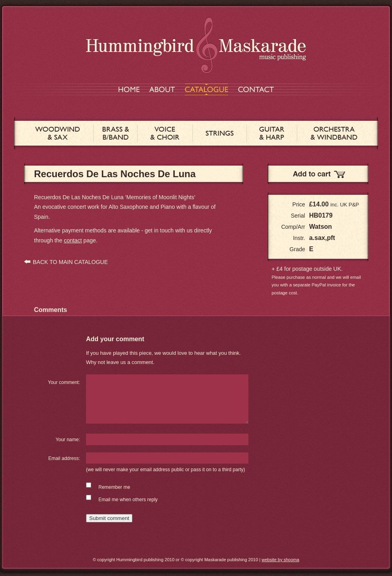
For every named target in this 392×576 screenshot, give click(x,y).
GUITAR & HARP (272, 133)
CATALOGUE (206, 89)
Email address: (64, 458)
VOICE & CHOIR (165, 133)
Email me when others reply (128, 500)
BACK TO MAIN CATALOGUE (70, 262)
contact (73, 240)
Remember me (114, 487)
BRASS (115, 133)
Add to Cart (318, 174)
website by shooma (280, 560)
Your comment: (64, 382)
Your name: (68, 440)
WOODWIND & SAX (58, 133)
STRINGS (220, 133)
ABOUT (162, 89)
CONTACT (256, 89)
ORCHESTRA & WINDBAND (334, 133)
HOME (129, 89)
